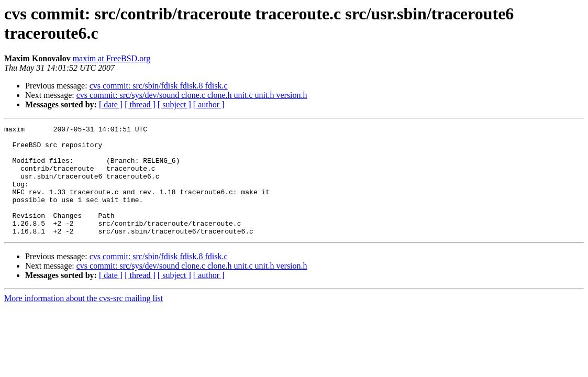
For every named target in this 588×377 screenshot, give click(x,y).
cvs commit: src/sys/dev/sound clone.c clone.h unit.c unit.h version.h (192, 95)
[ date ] (111, 104)
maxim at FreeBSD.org (112, 58)
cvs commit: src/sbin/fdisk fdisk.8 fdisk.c (159, 86)
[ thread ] (140, 104)
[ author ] (209, 104)
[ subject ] (174, 104)
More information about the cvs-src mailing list (84, 320)
